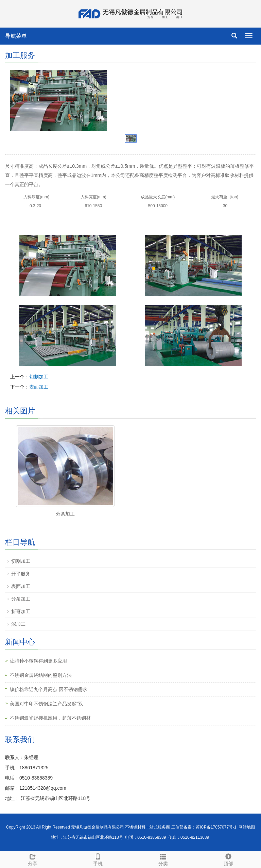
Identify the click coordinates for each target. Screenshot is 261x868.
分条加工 (65, 514)
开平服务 (21, 574)
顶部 (228, 859)
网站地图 (247, 827)
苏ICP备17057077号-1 (216, 827)
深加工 (18, 624)
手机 (98, 859)
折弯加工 (21, 611)
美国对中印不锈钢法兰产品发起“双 (46, 704)
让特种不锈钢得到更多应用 (38, 661)
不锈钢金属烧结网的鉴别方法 (41, 675)
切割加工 (39, 377)
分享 (33, 859)
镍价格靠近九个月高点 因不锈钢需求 (49, 689)
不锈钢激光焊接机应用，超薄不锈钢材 (50, 718)
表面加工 (39, 387)
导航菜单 (16, 36)
